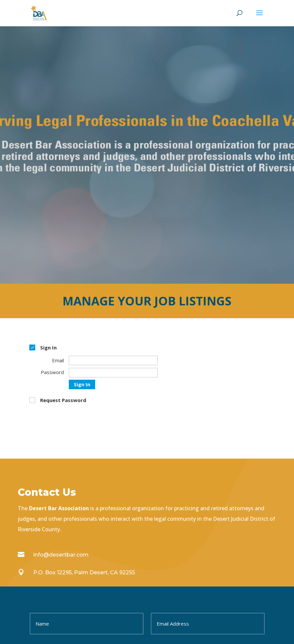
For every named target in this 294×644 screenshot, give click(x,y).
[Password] (113, 373)
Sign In (82, 384)
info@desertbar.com (61, 555)
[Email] (113, 360)
